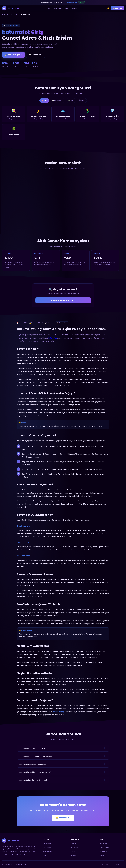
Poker (45, 855)
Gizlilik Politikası (105, 848)
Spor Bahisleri (47, 851)
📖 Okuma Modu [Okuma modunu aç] (62, 323)
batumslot (52, 338)
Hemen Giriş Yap (71, 2)
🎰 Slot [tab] (44, 100)
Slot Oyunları (14, 14)
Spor (67, 8)
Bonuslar (75, 8)
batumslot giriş (58, 712)
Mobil (73, 851)
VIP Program (75, 848)
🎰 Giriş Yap (117, 8)
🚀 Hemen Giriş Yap (13, 55)
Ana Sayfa (5, 14)
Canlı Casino (58, 8)
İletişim (102, 855)
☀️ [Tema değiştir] (108, 8)
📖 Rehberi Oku (36, 55)
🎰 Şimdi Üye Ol (63, 818)
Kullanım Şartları (105, 851)
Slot (50, 8)
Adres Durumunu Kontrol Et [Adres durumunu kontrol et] (63, 300)
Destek (73, 855)
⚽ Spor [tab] (71, 100)
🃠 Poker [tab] (82, 100)
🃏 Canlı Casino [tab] (57, 100)
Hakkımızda (103, 844)
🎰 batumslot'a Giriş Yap (103, 49)
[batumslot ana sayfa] (11, 8)
